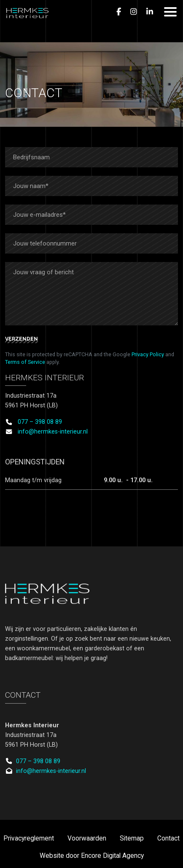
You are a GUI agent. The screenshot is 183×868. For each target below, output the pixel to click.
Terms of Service (25, 362)
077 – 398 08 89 (40, 422)
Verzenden (22, 339)
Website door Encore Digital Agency (92, 856)
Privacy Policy (148, 354)
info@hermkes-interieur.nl (53, 432)
